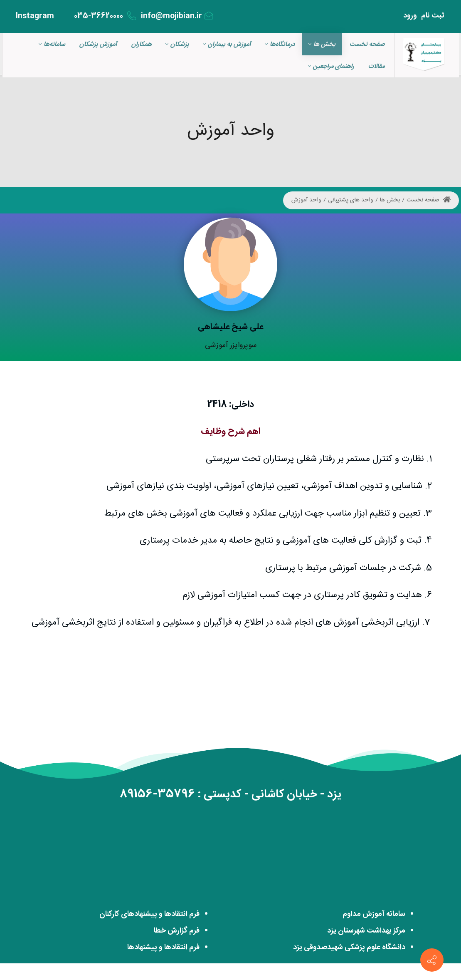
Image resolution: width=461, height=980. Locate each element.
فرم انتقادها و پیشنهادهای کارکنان (149, 914)
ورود (410, 16)
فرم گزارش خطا (177, 931)
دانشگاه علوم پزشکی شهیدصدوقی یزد (349, 948)
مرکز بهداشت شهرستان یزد (366, 931)
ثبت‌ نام (433, 16)
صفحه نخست (429, 200)
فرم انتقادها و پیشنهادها (163, 948)
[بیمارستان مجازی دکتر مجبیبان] (424, 55)
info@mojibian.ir (177, 16)
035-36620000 (105, 16)
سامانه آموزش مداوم (374, 914)
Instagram (41, 16)
